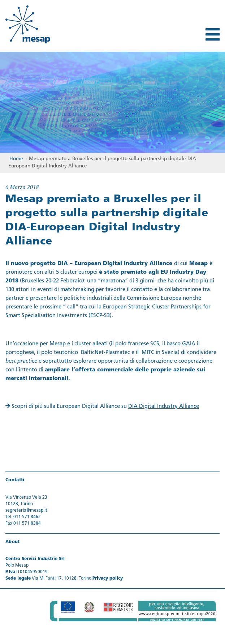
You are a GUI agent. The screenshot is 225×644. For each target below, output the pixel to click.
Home (16, 159)
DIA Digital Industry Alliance (164, 407)
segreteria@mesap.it (26, 511)
